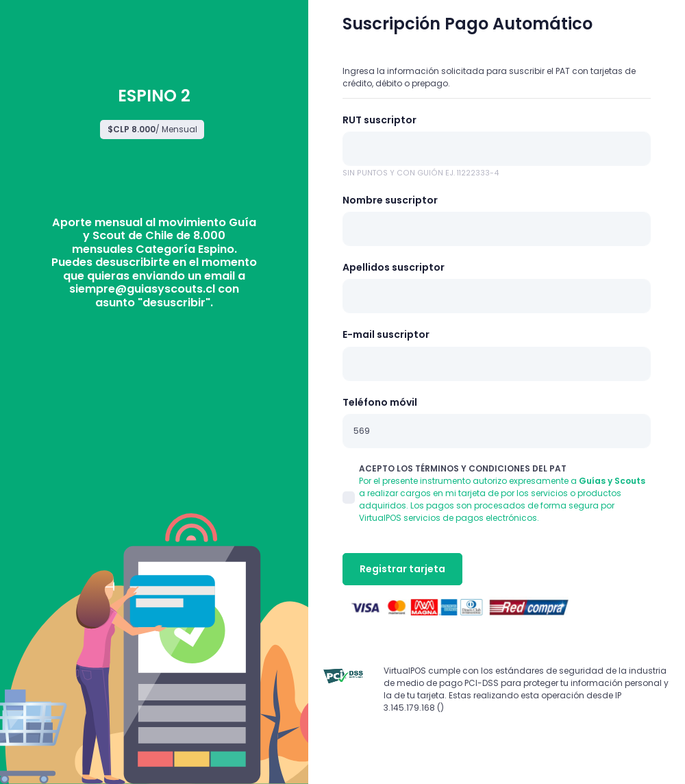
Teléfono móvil (380, 402)
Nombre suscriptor (390, 200)
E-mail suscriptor (386, 334)
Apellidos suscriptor (394, 267)
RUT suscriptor (379, 120)
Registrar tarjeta (402, 569)
